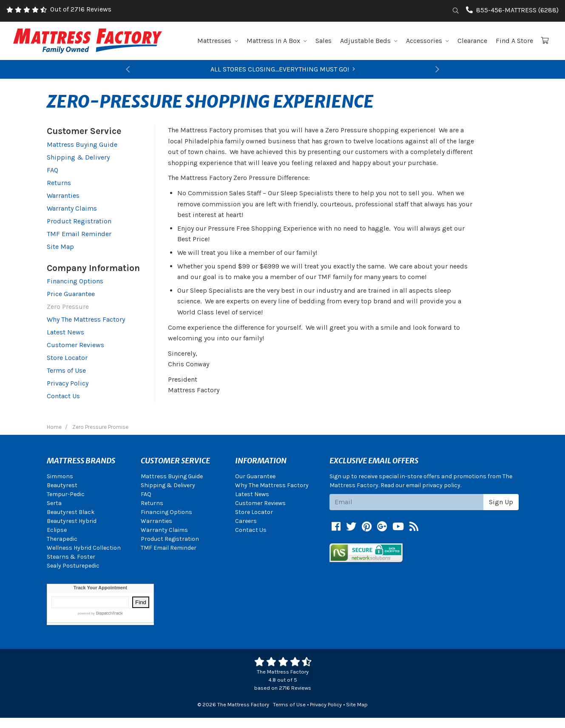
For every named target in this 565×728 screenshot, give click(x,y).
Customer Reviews (75, 345)
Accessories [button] (427, 41)
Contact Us (63, 396)
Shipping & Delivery (78, 157)
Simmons (60, 476)
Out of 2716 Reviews (81, 9)
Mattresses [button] (218, 41)
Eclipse (57, 530)
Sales (324, 41)
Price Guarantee (71, 294)
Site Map (60, 247)
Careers (246, 521)
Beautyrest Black (71, 512)
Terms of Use (66, 370)
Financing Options (75, 281)
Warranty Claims (72, 208)
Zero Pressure (68, 307)
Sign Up (501, 502)
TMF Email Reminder (79, 234)
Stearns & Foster (71, 557)
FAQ (53, 170)
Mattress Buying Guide (82, 144)
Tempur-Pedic (66, 494)
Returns (59, 183)
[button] (128, 69)
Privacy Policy (68, 383)
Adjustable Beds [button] (369, 41)
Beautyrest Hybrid (72, 521)
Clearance (472, 41)
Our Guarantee (255, 476)
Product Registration (79, 221)
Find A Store (514, 41)
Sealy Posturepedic (73, 566)
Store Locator (67, 358)
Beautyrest (62, 485)
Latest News (65, 332)
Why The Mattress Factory (86, 319)
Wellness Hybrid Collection (84, 548)
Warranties (63, 196)
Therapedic (62, 539)
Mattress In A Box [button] (277, 41)
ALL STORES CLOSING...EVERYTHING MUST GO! (283, 69)
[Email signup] (407, 502)
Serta (54, 503)
